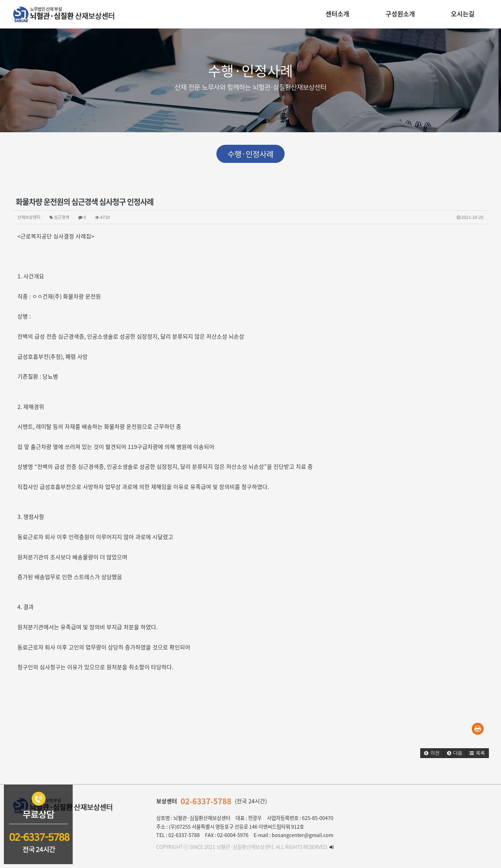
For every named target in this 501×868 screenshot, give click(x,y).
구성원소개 (400, 14)
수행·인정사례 (250, 154)
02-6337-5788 (206, 801)
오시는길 (463, 14)
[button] (432, 753)
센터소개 (337, 14)
